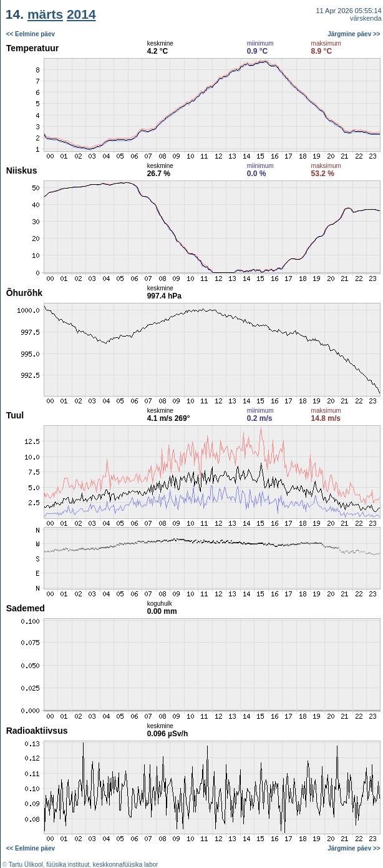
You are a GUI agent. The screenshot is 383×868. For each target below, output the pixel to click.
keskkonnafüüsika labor (126, 865)
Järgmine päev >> (354, 34)
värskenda (366, 18)
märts (45, 14)
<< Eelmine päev (31, 34)
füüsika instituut (68, 865)
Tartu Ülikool (26, 865)
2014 (81, 14)
